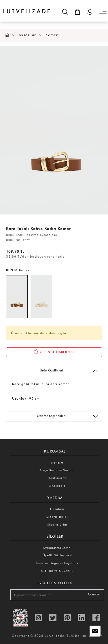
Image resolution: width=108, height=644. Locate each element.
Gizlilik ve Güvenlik (57, 571)
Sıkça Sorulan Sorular (57, 470)
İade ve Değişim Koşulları (57, 563)
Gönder (94, 594)
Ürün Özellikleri (69, 371)
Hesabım (57, 509)
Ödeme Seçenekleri (68, 416)
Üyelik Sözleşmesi (57, 555)
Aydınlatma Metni (57, 548)
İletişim (57, 463)
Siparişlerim (57, 524)
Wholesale (57, 486)
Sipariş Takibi (57, 517)
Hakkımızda (57, 478)
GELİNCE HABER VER (54, 352)
